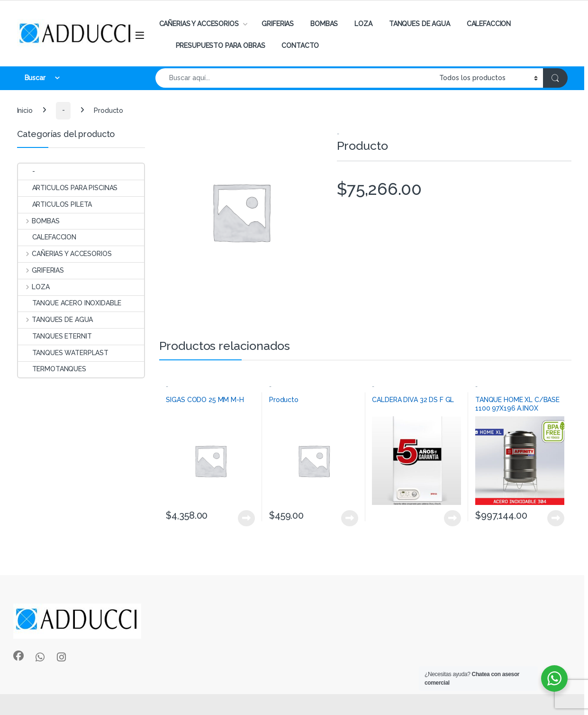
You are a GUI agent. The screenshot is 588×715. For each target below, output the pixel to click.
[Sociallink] (18, 656)
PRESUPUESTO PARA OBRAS (221, 46)
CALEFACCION (489, 24)
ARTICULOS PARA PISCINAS (68, 188)
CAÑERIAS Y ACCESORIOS (199, 24)
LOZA (363, 24)
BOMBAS (324, 24)
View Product (246, 518)
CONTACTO (300, 46)
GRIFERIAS (278, 24)
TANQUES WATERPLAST (63, 353)
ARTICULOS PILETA (55, 204)
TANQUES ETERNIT (55, 336)
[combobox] (295, 78)
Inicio (25, 110)
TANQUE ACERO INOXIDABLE (70, 303)
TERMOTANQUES (52, 369)
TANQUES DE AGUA (420, 24)
